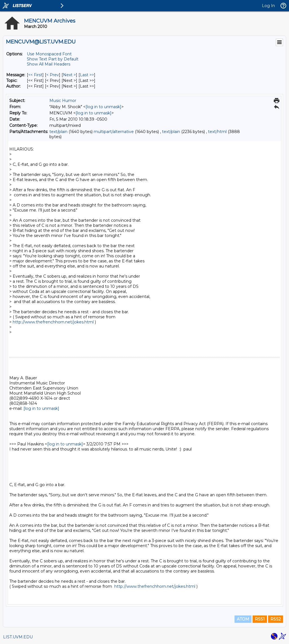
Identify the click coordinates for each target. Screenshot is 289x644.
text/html (217, 132)
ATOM (243, 619)
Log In (268, 6)
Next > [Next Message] (69, 75)
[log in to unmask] (103, 107)
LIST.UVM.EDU (18, 637)
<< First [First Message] (35, 75)
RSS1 (260, 619)
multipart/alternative (114, 132)
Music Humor (63, 101)
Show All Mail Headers (49, 64)
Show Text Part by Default (53, 59)
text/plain (58, 132)
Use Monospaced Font (49, 54)
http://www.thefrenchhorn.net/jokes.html (53, 322)
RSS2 (276, 619)
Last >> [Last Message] (87, 75)
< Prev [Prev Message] (53, 75)
